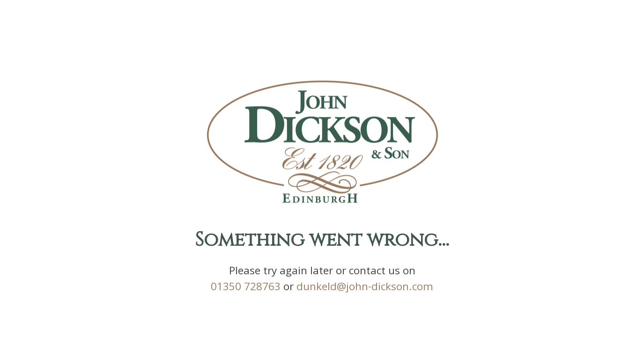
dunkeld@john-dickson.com (365, 289)
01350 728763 (246, 289)
